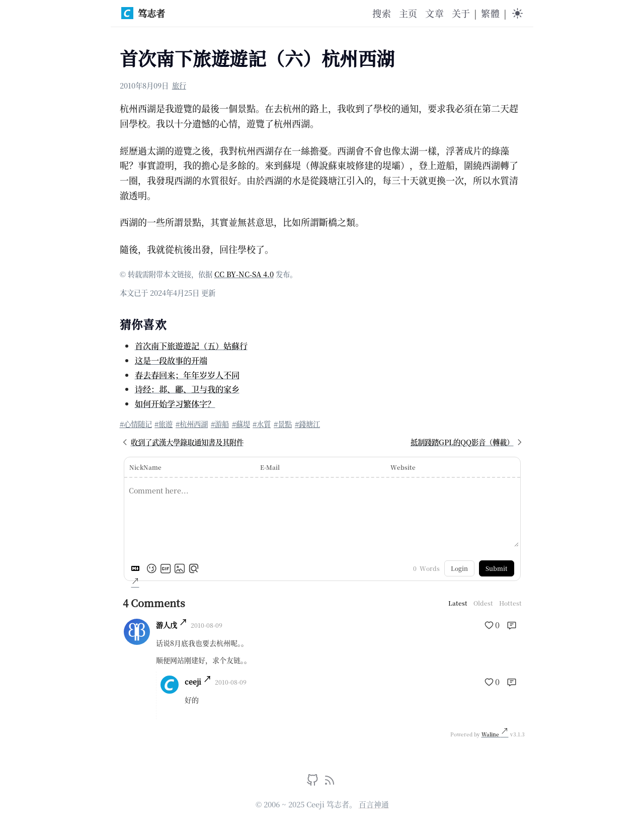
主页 (408, 13)
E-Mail (270, 467)
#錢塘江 (307, 424)
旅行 (179, 85)
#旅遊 (164, 424)
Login (459, 568)
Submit (497, 568)
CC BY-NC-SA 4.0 (244, 274)
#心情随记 (136, 424)
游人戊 (167, 625)
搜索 (381, 13)
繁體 (490, 13)
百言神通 (374, 804)
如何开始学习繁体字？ (175, 403)
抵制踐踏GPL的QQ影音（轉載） (468, 442)
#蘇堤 (241, 424)
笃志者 (143, 13)
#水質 (262, 424)
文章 (434, 13)
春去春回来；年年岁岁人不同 (187, 375)
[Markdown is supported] (137, 568)
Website (403, 467)
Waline (491, 734)
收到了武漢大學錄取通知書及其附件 (182, 442)
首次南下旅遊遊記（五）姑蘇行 (191, 346)
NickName (145, 467)
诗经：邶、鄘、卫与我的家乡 (187, 389)
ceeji (193, 682)
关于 (461, 13)
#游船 (220, 424)
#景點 (283, 424)
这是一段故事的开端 (171, 360)
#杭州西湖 (192, 424)
